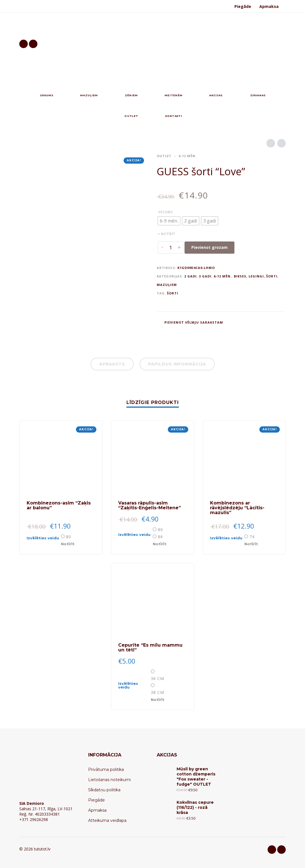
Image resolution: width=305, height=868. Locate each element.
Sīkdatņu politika (104, 790)
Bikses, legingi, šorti (256, 276)
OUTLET (164, 156)
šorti (173, 293)
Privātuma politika (106, 769)
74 (252, 537)
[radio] (169, 221)
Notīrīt (68, 544)
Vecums (166, 212)
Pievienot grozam (209, 247)
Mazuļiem (167, 285)
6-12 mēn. (188, 156)
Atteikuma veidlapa (107, 820)
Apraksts (112, 364)
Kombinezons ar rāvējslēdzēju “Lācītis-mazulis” (237, 508)
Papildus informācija (177, 364)
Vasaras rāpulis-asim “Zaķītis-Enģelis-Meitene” (150, 505)
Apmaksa (269, 6)
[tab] (112, 365)
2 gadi (190, 276)
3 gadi (205, 276)
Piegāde (243, 6)
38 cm (157, 692)
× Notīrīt (167, 234)
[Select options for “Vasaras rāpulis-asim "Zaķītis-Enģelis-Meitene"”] (135, 536)
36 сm (157, 678)
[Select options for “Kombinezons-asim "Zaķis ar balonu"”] (43, 540)
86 (160, 537)
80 (69, 537)
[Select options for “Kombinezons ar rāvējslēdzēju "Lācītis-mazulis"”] (227, 540)
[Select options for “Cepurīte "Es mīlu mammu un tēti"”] (134, 685)
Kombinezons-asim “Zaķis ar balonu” (59, 505)
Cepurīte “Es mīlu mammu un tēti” (150, 647)
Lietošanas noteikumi (109, 780)
